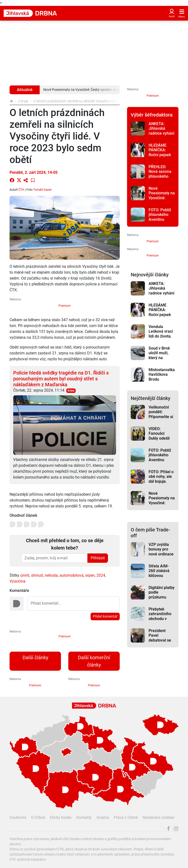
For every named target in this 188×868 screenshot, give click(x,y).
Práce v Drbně (126, 817)
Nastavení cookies (159, 817)
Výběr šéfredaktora (152, 115)
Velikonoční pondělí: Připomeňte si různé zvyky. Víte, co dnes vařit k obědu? (161, 419)
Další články (35, 657)
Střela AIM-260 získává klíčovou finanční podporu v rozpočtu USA (161, 578)
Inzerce (103, 817)
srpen (90, 575)
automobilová (71, 575)
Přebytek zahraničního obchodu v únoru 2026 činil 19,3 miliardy (160, 621)
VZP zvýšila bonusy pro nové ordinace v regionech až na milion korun (161, 556)
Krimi (71, 391)
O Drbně (38, 817)
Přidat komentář (105, 616)
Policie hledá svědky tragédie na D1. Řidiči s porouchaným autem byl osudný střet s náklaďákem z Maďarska (61, 379)
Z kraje (23, 101)
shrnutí (37, 575)
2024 (101, 575)
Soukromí (18, 817)
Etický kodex (61, 817)
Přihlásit (98, 558)
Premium (65, 306)
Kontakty (84, 817)
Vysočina (18, 581)
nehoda (51, 575)
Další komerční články (94, 661)
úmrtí (25, 575)
